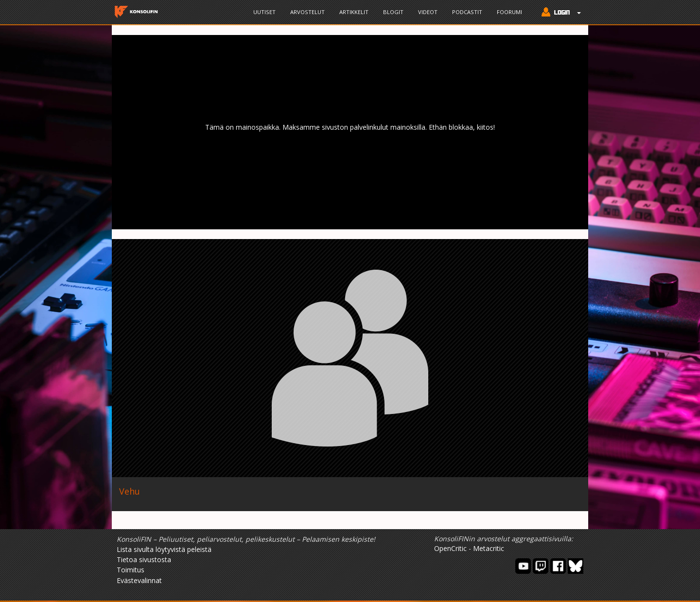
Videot (428, 12)
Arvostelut (307, 12)
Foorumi (509, 12)
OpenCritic (450, 548)
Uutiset (264, 12)
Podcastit (467, 12)
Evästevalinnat (139, 580)
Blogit (393, 12)
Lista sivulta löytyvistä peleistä (164, 549)
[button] (559, 13)
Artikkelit (354, 12)
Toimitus (131, 570)
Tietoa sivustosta (144, 559)
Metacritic (489, 548)
